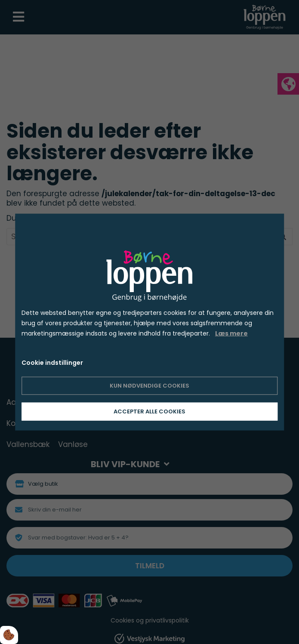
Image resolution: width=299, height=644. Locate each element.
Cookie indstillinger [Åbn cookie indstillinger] (52, 363)
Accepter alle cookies (149, 411)
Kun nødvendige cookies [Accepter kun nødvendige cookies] (149, 386)
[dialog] (150, 322)
